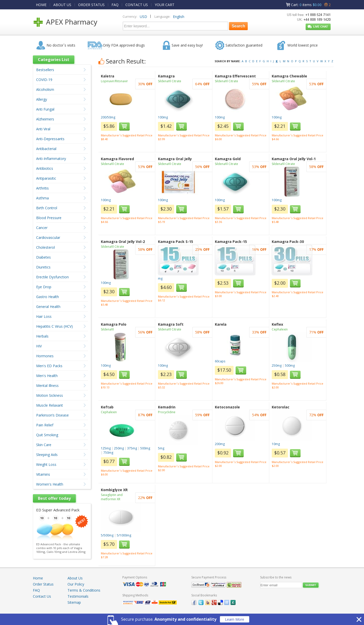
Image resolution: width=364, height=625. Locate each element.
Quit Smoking (47, 435)
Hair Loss (44, 316)
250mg (277, 366)
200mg (220, 444)
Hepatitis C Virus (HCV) (54, 326)
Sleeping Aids (47, 455)
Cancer (42, 228)
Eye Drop (44, 287)
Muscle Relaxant (50, 405)
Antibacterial (46, 149)
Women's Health (50, 484)
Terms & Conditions (84, 590)
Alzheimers (45, 119)
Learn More (235, 619)
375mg (132, 448)
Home (38, 578)
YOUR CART (165, 5)
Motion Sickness (50, 395)
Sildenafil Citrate (170, 81)
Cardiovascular (48, 237)
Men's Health (47, 376)
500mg (290, 366)
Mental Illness (47, 386)
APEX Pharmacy (72, 22)
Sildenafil (107, 329)
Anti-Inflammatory (51, 159)
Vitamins (43, 474)
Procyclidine (167, 412)
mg (160, 278)
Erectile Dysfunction (52, 277)
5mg (161, 448)
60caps (220, 361)
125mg (106, 448)
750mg (108, 453)
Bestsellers (45, 70)
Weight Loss (46, 464)
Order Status (43, 584)
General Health (48, 307)
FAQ (115, 5)
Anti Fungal (45, 109)
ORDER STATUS (91, 5)
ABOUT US (62, 5)
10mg (276, 444)
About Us (75, 578)
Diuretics (43, 267)
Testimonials (78, 596)
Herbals (42, 336)
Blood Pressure (49, 218)
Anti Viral (43, 129)
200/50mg (108, 117)
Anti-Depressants (50, 139)
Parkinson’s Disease (52, 415)
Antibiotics (45, 168)
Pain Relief (45, 425)
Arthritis (42, 188)
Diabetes (43, 257)
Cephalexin (280, 329)
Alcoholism (45, 89)
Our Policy (76, 584)
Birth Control (47, 208)
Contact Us (42, 596)
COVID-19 (44, 80)
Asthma (42, 198)
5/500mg (107, 535)
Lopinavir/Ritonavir (114, 81)
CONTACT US (137, 5)
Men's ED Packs (49, 366)
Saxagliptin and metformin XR (112, 497)
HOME (41, 5)
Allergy (42, 99)
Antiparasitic (46, 178)
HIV (39, 346)
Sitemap (74, 602)
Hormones (45, 356)
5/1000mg (124, 535)
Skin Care (44, 445)
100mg (163, 117)
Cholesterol (45, 247)
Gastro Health (48, 297)
